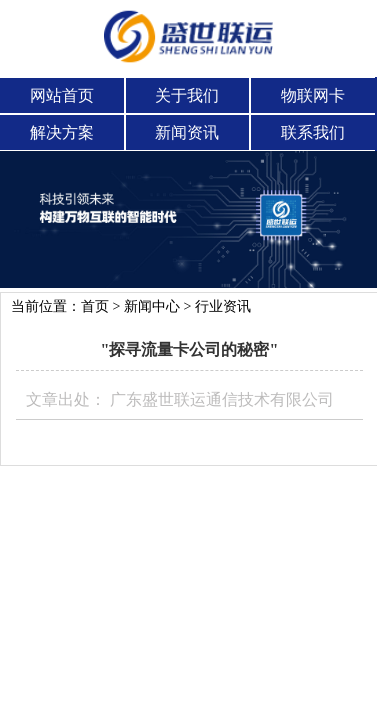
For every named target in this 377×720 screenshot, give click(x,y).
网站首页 (62, 95)
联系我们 (313, 132)
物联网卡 (313, 95)
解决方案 (62, 132)
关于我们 (187, 95)
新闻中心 (152, 306)
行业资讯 (223, 306)
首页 (95, 306)
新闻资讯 (187, 132)
